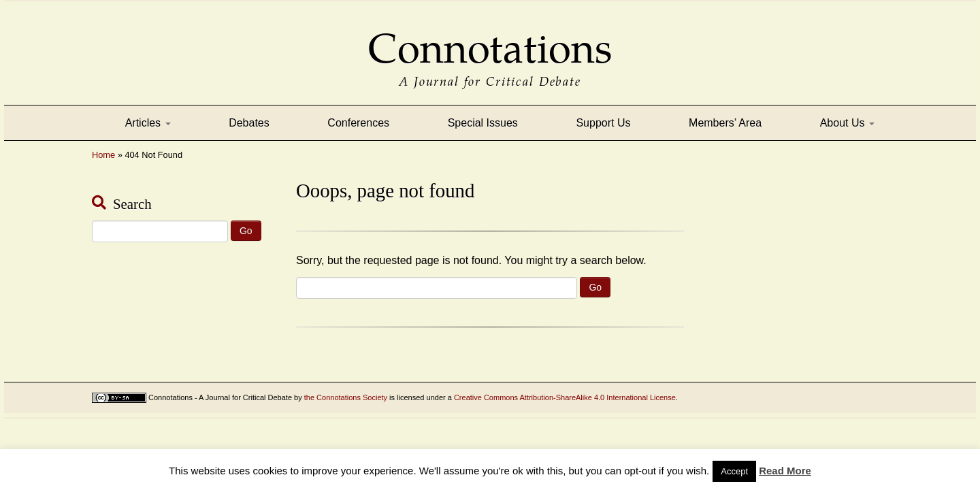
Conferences (358, 123)
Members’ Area (725, 123)
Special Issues (483, 123)
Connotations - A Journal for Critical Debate (220, 397)
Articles (148, 123)
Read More (785, 471)
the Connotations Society (346, 397)
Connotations (490, 39)
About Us (847, 123)
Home (103, 155)
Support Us (603, 123)
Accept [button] (734, 471)
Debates (249, 123)
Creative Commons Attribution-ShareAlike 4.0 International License (565, 397)
